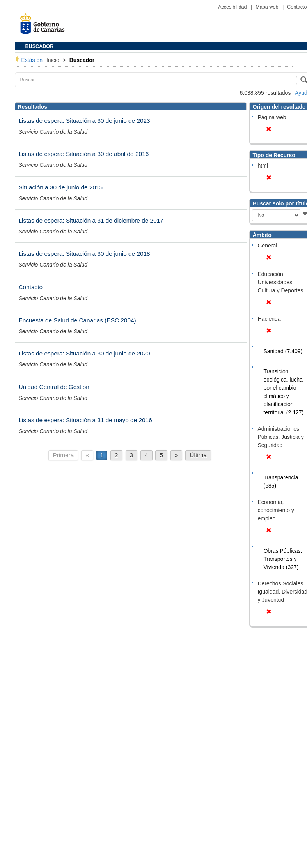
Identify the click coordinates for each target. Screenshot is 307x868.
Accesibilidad (233, 7)
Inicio (54, 60)
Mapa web (268, 7)
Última (198, 455)
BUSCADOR (40, 46)
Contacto (297, 7)
